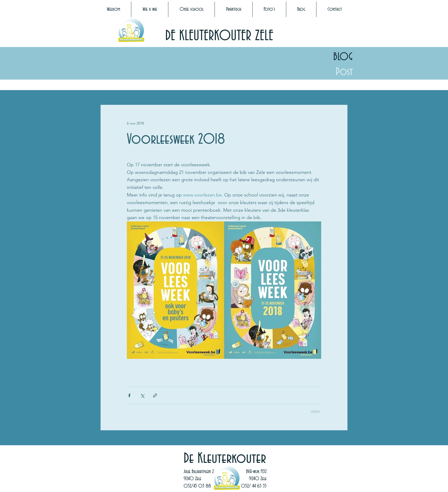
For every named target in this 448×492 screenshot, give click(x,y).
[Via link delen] (155, 395)
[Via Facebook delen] (129, 395)
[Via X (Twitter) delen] (142, 395)
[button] (150, 9)
